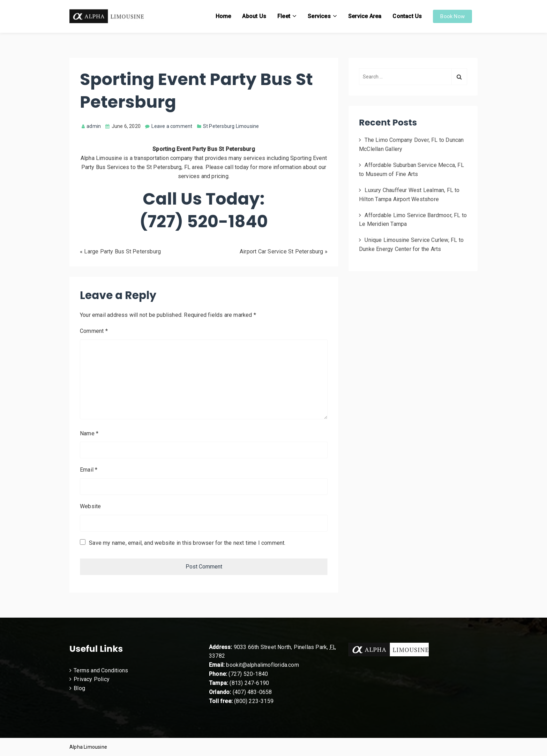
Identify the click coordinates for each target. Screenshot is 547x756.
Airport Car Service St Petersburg (282, 251)
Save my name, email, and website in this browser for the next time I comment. (187, 543)
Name (89, 433)
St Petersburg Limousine (231, 126)
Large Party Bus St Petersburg (122, 251)
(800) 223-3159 (254, 701)
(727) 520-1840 (248, 674)
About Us (254, 16)
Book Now (452, 16)
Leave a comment (172, 126)
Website (90, 506)
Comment (94, 331)
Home (223, 16)
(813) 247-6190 (249, 683)
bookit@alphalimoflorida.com (262, 665)
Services (319, 16)
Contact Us (407, 16)
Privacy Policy (92, 679)
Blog (79, 688)
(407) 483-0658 (252, 692)
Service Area (365, 16)
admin (91, 126)
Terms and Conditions (101, 670)
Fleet (284, 16)
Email (89, 470)
